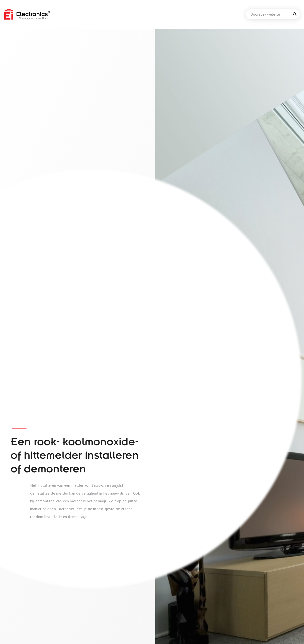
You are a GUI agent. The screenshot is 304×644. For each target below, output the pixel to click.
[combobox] (273, 14)
